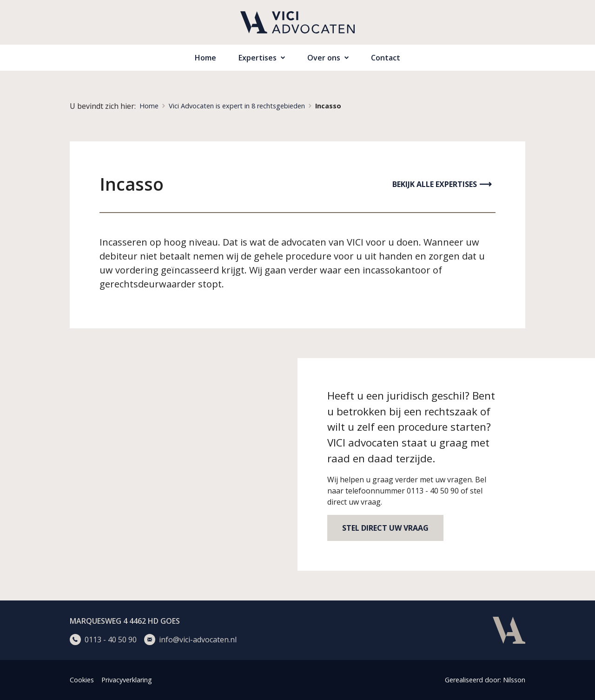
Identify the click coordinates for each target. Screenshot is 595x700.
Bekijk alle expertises (435, 184)
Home (205, 58)
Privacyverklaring (127, 680)
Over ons (324, 58)
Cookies (82, 680)
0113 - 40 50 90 (111, 640)
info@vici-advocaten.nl (198, 640)
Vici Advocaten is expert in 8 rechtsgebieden (237, 106)
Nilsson (514, 680)
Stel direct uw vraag (385, 528)
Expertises (258, 58)
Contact (386, 58)
